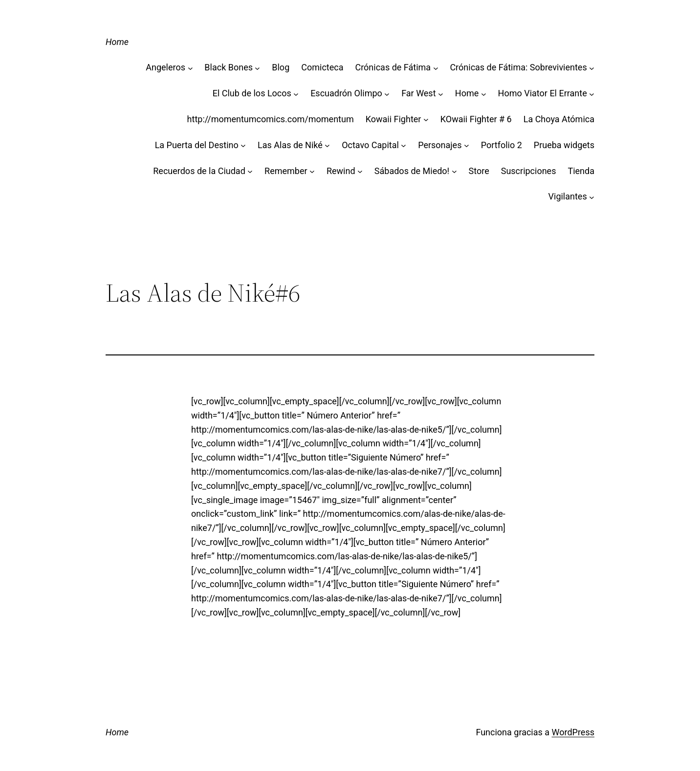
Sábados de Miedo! (412, 171)
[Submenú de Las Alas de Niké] (327, 145)
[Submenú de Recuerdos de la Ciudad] (250, 171)
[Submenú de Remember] (312, 171)
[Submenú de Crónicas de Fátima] (436, 68)
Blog (281, 67)
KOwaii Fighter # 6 (476, 119)
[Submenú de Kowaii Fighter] (426, 120)
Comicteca (322, 67)
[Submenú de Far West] (441, 94)
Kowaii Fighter (394, 119)
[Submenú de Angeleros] (190, 68)
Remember (286, 171)
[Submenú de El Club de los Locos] (296, 94)
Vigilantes (568, 196)
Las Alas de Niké (290, 145)
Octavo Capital (370, 145)
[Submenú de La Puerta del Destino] (243, 145)
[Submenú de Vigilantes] (592, 197)
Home (117, 42)
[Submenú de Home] (484, 94)
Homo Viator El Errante (543, 93)
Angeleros (165, 67)
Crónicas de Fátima (393, 67)
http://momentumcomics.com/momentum (271, 119)
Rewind (341, 171)
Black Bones (229, 67)
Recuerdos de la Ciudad (199, 171)
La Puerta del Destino (197, 145)
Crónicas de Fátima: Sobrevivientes (518, 67)
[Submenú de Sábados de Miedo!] (454, 171)
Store (479, 171)
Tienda (581, 171)
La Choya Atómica (559, 119)
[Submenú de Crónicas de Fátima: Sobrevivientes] (592, 68)
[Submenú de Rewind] (360, 171)
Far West (418, 93)
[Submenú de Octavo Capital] (404, 145)
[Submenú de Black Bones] (257, 68)
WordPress (573, 732)
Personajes (440, 145)
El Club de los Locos (252, 93)
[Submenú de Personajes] (467, 145)
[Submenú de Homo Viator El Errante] (592, 94)
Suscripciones (529, 171)
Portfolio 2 (502, 145)
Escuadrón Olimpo (346, 93)
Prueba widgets (564, 145)
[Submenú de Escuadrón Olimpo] (387, 94)
